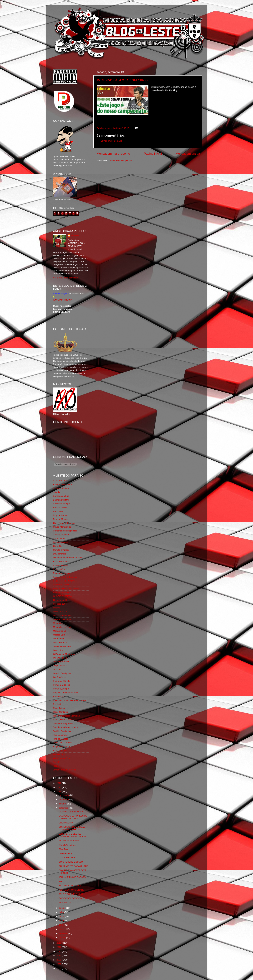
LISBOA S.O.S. (61, 612)
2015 (59, 787)
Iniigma (57, 608)
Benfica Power (60, 508)
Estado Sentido (61, 565)
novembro (64, 799)
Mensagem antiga (188, 154)
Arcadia (57, 492)
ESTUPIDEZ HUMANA (70, 886)
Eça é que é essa (61, 573)
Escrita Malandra (61, 562)
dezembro (64, 795)
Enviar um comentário (111, 141)
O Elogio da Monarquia (64, 654)
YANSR (57, 762)
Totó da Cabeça (61, 739)
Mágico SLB (59, 635)
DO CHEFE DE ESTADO (71, 862)
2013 (59, 943)
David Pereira (60, 554)
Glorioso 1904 (60, 604)
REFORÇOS (65, 903)
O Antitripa (58, 650)
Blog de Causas (61, 515)
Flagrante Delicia (61, 585)
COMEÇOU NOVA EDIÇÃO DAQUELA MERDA (72, 828)
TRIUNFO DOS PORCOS (71, 812)
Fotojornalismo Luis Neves (66, 589)
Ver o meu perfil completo (65, 278)
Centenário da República (65, 531)
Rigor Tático (59, 708)
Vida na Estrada (61, 750)
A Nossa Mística (61, 488)
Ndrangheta (59, 639)
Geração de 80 (60, 600)
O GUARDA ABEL (67, 858)
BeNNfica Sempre (62, 504)
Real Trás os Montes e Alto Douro (69, 700)
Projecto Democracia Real (66, 693)
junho (62, 916)
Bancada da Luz (61, 496)
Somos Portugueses (63, 723)
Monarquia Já (60, 631)
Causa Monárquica (62, 527)
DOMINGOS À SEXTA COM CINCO (122, 80)
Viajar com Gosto (61, 747)
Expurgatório (59, 569)
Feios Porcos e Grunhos (65, 581)
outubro (63, 804)
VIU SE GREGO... (67, 845)
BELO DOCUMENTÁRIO (71, 894)
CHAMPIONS (65, 853)
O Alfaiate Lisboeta (62, 646)
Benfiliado (58, 511)
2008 (59, 964)
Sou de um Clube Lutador (66, 727)
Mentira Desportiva (62, 619)
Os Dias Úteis (60, 677)
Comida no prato (61, 542)
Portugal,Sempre (61, 689)
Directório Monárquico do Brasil (68, 558)
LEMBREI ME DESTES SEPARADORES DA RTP (72, 835)
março (62, 929)
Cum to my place (61, 550)
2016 (59, 783)
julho (62, 912)
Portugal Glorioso (61, 685)
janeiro (63, 938)
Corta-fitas (58, 546)
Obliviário (58, 669)
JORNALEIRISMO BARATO (72, 877)
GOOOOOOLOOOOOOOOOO (74, 898)
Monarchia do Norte (63, 627)
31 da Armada (60, 480)
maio (62, 921)
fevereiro (64, 933)
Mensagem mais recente (113, 154)
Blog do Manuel (61, 519)
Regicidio (58, 704)
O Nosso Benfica (61, 662)
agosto (63, 908)
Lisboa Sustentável (62, 615)
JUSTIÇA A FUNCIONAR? (71, 890)
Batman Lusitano (61, 500)
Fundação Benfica (62, 592)
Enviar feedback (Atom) (120, 160)
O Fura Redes (60, 658)
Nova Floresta (60, 643)
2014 (59, 791)
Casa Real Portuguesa (64, 523)
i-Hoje (56, 766)
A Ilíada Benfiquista (62, 484)
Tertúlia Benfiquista (62, 731)
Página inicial (153, 154)
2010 (59, 956)
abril (61, 925)
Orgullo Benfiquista (62, 673)
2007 (59, 968)
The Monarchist (61, 735)
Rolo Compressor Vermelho (66, 716)
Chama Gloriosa (61, 534)
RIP (60, 881)
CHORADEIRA (66, 823)
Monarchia (58, 623)
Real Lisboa (59, 696)
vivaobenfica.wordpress (64, 770)
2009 (59, 960)
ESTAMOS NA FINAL (69, 841)
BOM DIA (63, 849)
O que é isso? (60, 666)
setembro (64, 808)
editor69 (75, 236)
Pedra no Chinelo (61, 681)
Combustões (59, 538)
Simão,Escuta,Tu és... (64, 719)
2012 (59, 947)
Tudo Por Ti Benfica (63, 743)
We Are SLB (59, 754)
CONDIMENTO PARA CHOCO (73, 866)
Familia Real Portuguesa (65, 577)
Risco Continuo (61, 712)
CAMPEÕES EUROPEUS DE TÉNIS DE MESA (73, 817)
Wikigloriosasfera (61, 758)
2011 (59, 951)
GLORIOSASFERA (62, 596)
